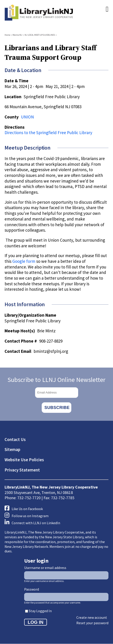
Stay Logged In (40, 611)
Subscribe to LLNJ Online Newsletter (56, 380)
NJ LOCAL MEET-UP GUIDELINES (40, 35)
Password (32, 589)
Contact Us (15, 439)
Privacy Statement (22, 470)
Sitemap (12, 449)
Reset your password (92, 623)
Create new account (92, 617)
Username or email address (45, 568)
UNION (27, 117)
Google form (24, 261)
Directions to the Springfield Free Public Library (48, 133)
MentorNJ (17, 35)
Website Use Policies (24, 460)
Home (7, 35)
